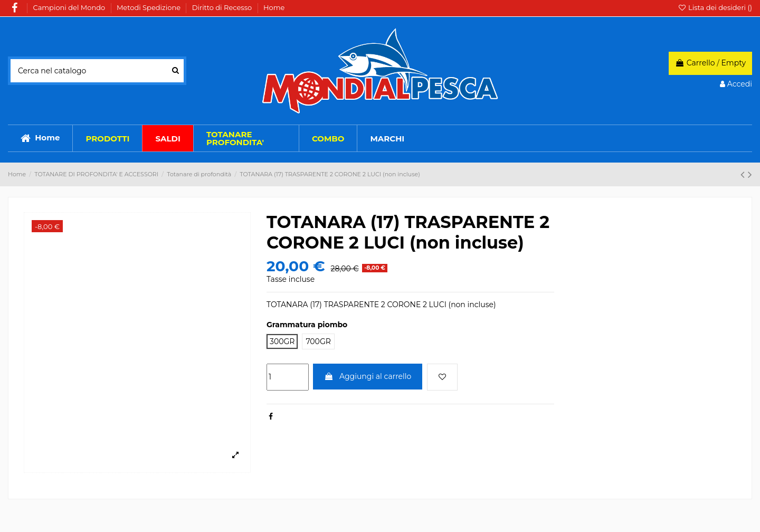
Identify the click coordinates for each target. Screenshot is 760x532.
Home (274, 7)
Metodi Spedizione (149, 7)
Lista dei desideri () (715, 7)
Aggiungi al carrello (368, 376)
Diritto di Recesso (223, 7)
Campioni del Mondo (70, 7)
